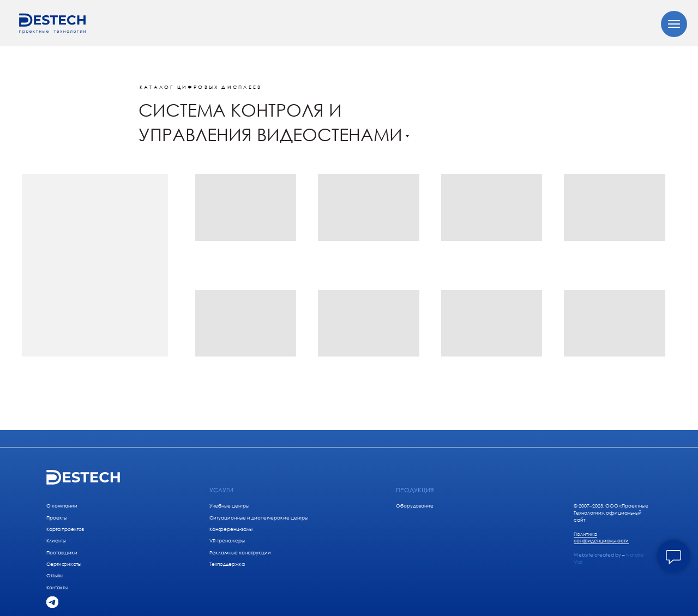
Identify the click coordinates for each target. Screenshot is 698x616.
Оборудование (415, 506)
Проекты (57, 518)
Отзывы (55, 575)
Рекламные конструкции (240, 552)
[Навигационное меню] (674, 24)
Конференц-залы (231, 529)
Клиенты (56, 540)
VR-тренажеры (227, 540)
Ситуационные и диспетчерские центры (259, 518)
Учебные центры (229, 506)
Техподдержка (227, 564)
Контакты (57, 587)
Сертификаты (64, 564)
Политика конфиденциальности (601, 538)
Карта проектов (65, 529)
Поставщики (62, 552)
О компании (62, 506)
